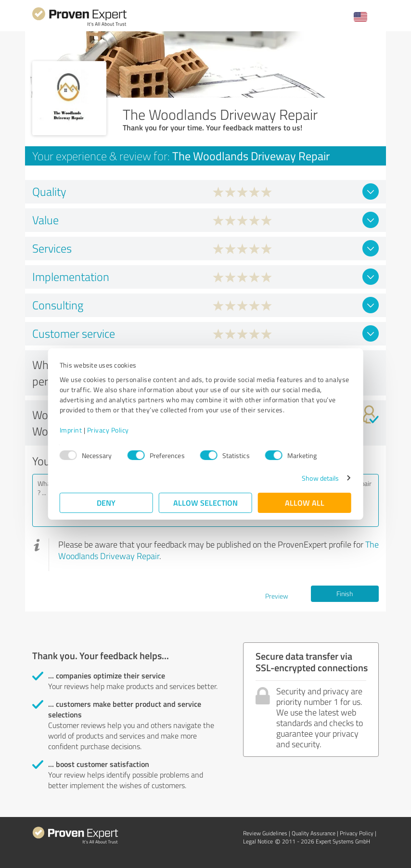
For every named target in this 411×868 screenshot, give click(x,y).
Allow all (305, 503)
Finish (345, 594)
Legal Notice (258, 841)
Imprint (71, 430)
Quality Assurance (314, 833)
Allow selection (205, 503)
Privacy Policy (108, 430)
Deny (107, 503)
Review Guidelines (265, 833)
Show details (320, 478)
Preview (277, 596)
